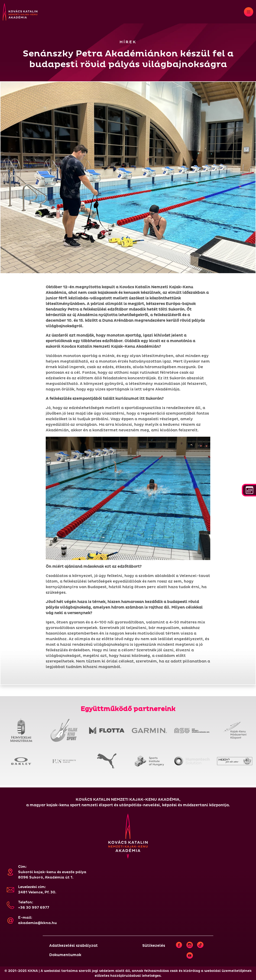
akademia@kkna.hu (37, 923)
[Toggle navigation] (249, 12)
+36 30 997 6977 (34, 908)
